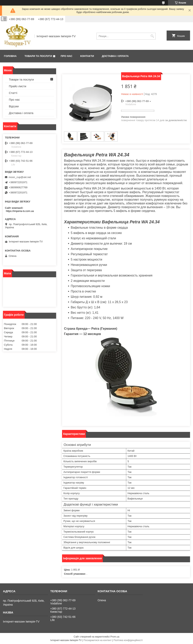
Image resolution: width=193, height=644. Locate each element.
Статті (13, 93)
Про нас (66, 56)
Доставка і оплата (115, 56)
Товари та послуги (38, 56)
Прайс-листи (18, 86)
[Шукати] (152, 36)
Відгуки (14, 106)
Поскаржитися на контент (97, 640)
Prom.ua (115, 637)
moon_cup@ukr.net (20, 177)
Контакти (87, 56)
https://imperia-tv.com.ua (20, 211)
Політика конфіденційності (128, 640)
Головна (10, 56)
